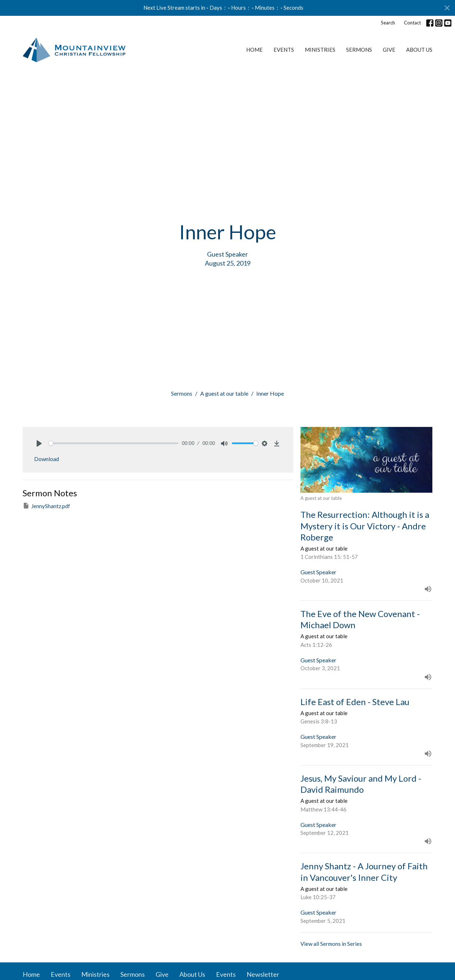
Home (254, 50)
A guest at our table (224, 393)
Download (47, 459)
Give (389, 50)
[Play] (39, 443)
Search (388, 23)
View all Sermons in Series (331, 944)
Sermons (359, 50)
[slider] (113, 443)
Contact (412, 23)
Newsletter (263, 974)
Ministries (320, 50)
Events (284, 50)
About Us (419, 50)
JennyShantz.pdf (46, 506)
